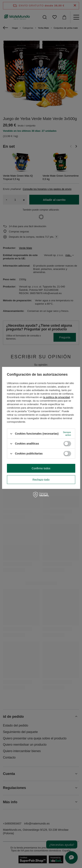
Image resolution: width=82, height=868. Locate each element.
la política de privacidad (56, 397)
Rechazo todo (41, 480)
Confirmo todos (41, 468)
